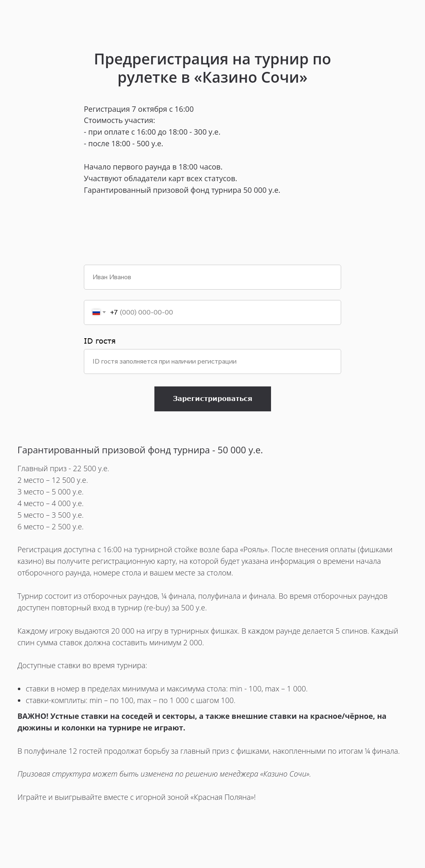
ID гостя (100, 341)
